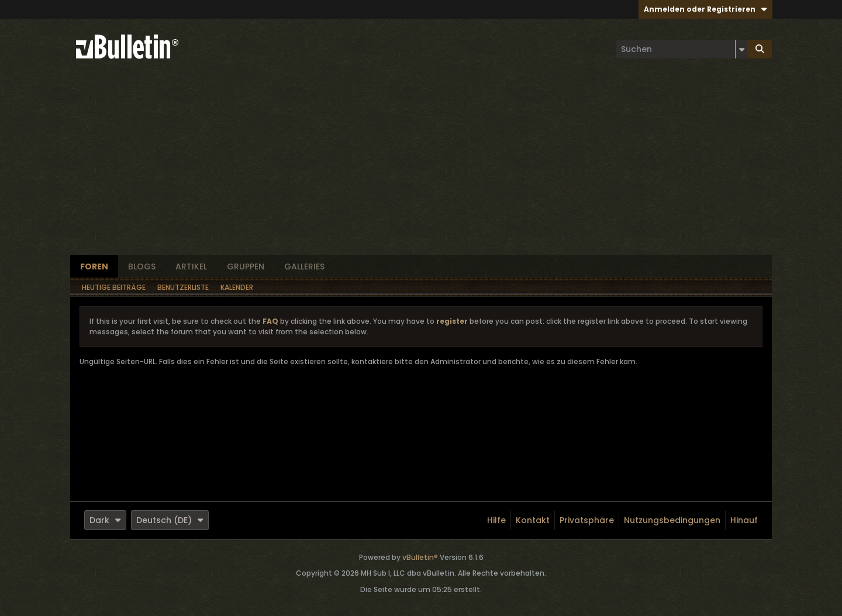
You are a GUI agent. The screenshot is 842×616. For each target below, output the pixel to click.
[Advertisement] (421, 167)
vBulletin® (420, 557)
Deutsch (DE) (170, 520)
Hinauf (744, 520)
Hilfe (496, 520)
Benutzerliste (183, 287)
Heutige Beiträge (114, 287)
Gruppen (246, 267)
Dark (105, 520)
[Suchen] (682, 49)
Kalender (237, 287)
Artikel (191, 267)
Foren (94, 267)
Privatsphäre (587, 520)
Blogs (142, 267)
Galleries (304, 267)
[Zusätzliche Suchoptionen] (741, 49)
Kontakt (533, 520)
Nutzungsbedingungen (672, 520)
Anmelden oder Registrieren (705, 9)
